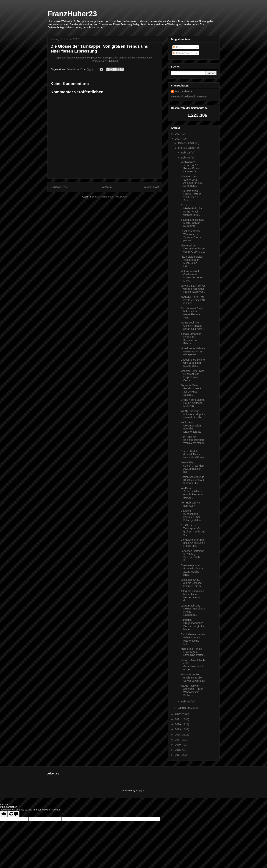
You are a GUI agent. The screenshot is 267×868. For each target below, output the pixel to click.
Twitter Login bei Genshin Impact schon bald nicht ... (193, 326)
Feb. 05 (186, 702)
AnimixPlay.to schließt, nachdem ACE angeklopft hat (193, 467)
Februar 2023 (186, 148)
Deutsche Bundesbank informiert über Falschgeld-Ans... (192, 515)
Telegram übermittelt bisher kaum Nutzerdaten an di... (192, 596)
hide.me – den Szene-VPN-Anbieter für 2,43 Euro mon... (192, 181)
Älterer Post (152, 187)
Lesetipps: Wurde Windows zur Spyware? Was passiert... (191, 236)
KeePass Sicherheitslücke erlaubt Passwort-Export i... (192, 493)
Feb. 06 (186, 158)
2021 (178, 719)
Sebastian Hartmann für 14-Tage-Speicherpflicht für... (192, 556)
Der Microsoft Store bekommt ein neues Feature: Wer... (192, 313)
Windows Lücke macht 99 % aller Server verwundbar (193, 678)
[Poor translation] (14, 814)
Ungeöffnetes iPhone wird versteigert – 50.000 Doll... (193, 363)
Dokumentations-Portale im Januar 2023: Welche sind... (192, 570)
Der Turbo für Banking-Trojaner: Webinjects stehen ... (193, 442)
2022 (178, 714)
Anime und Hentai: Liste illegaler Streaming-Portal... (193, 652)
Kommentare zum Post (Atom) (111, 197)
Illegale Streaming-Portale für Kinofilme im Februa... (191, 339)
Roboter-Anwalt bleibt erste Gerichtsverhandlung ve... (193, 665)
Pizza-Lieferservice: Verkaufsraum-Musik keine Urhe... (192, 261)
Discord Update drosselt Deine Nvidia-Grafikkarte (192, 454)
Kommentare (182, 53)
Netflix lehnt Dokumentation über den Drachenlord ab (191, 427)
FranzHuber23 (72, 14)
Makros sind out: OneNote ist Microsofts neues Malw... (192, 276)
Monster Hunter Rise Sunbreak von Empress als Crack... (192, 376)
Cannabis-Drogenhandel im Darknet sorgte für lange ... (192, 625)
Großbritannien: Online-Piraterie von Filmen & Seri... (191, 196)
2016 (178, 745)
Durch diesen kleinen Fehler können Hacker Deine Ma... (193, 639)
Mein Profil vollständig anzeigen (189, 97)
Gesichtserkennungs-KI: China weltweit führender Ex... (193, 480)
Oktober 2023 (186, 143)
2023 (178, 139)
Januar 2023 (186, 708)
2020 (178, 724)
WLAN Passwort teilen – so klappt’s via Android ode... (193, 414)
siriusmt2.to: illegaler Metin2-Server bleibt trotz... (192, 223)
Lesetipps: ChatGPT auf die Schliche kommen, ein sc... (192, 583)
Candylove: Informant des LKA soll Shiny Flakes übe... (193, 543)
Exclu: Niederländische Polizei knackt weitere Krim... (191, 210)
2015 (178, 750)
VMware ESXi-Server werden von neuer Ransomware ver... (193, 289)
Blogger (140, 791)
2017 (178, 740)
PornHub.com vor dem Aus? (191, 504)
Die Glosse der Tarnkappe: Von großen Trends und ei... (193, 530)
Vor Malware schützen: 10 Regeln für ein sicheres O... (190, 167)
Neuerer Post (59, 187)
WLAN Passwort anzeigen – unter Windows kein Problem (192, 690)
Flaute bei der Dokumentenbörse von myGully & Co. (193, 249)
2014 (178, 755)
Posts (178, 47)
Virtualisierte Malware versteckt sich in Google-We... (193, 352)
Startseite (106, 187)
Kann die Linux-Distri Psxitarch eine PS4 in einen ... (193, 300)
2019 (178, 729)
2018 (178, 735)
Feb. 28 (186, 153)
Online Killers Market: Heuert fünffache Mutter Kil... (193, 403)
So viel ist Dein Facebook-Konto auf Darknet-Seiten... (192, 390)
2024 (178, 134)
